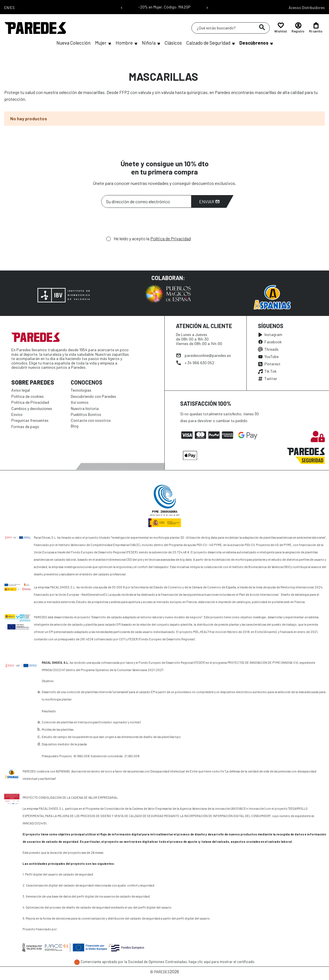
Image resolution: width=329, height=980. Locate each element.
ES (12, 8)
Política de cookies (27, 396)
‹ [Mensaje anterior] (122, 7)
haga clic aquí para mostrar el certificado (221, 962)
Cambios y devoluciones (32, 408)
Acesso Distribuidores (307, 8)
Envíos (17, 414)
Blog (75, 426)
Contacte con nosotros (91, 420)
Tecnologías (81, 390)
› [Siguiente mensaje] (207, 7)
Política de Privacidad (171, 238)
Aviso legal (21, 390)
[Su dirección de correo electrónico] (146, 201)
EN (6, 8)
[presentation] (144, 223)
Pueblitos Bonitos (86, 414)
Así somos (80, 402)
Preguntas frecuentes (30, 420)
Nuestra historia (85, 408)
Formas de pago (25, 426)
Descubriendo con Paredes (93, 396)
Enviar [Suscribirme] (209, 201)
